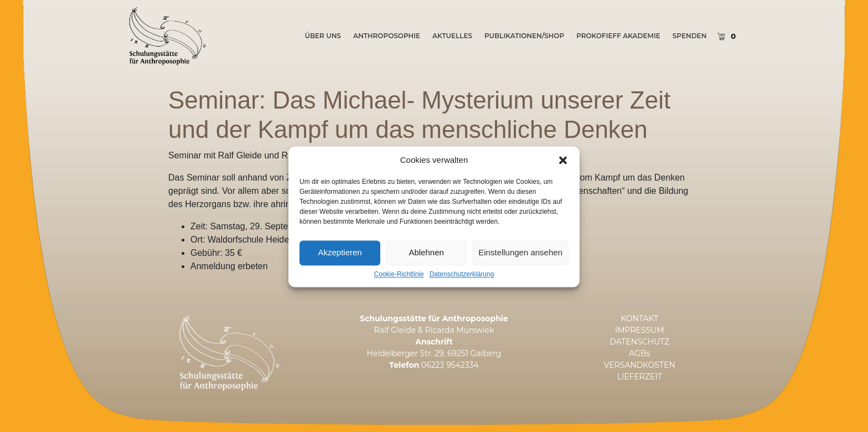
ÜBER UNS (322, 36)
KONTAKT (639, 318)
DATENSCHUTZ (639, 342)
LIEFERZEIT (640, 377)
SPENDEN (690, 36)
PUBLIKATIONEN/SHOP (524, 36)
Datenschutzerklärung (462, 280)
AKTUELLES (452, 36)
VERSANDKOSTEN (640, 365)
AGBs (639, 353)
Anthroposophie (387, 36)
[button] (563, 166)
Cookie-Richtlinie (399, 280)
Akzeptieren (340, 258)
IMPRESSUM (640, 330)
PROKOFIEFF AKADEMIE (618, 36)
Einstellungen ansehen (520, 258)
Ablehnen (426, 258)
